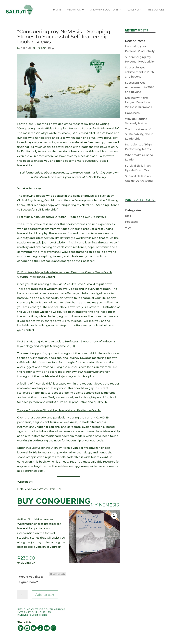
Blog (51, 48)
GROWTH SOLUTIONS (104, 10)
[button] (114, 516)
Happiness (132, 113)
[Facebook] (27, 628)
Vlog (128, 228)
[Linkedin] (21, 628)
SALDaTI (26, 48)
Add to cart (45, 595)
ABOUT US (74, 10)
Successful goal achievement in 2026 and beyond (139, 72)
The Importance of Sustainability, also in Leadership (139, 134)
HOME (57, 10)
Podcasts (131, 222)
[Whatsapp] (40, 628)
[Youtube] (47, 628)
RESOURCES (156, 10)
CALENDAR (135, 10)
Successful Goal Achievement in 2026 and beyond (140, 87)
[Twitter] (34, 628)
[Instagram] (53, 628)
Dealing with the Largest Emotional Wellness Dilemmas (138, 102)
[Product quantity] (22, 595)
